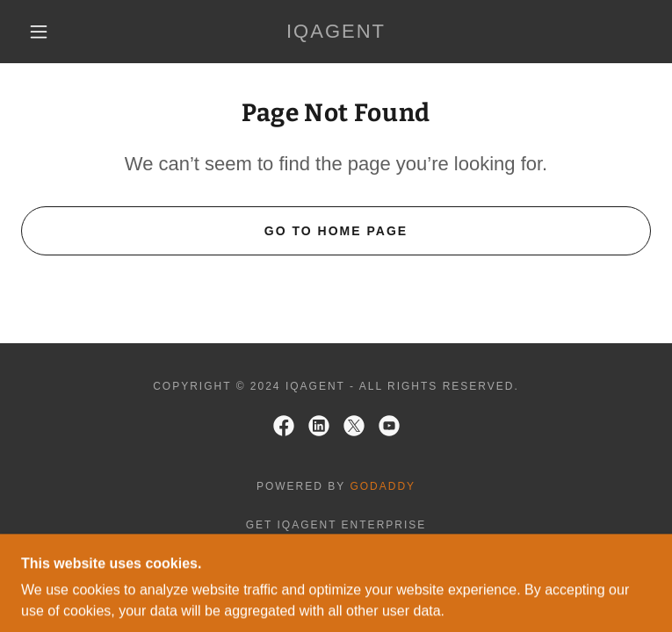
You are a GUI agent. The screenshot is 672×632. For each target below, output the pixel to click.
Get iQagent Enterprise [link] (336, 525)
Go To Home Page (336, 231)
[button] (53, 32)
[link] (336, 32)
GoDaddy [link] (383, 486)
